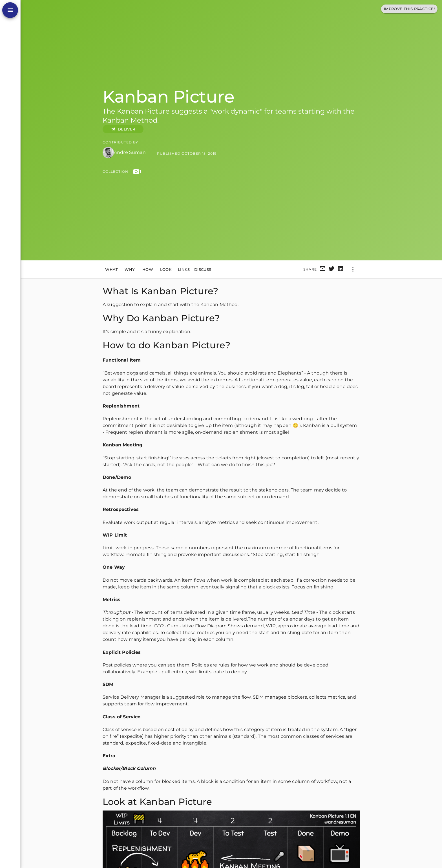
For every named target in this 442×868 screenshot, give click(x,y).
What (112, 270)
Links (184, 270)
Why (130, 270)
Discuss (203, 270)
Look (166, 270)
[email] (322, 270)
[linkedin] (341, 270)
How (148, 270)
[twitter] (331, 270)
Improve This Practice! (409, 9)
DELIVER (123, 129)
